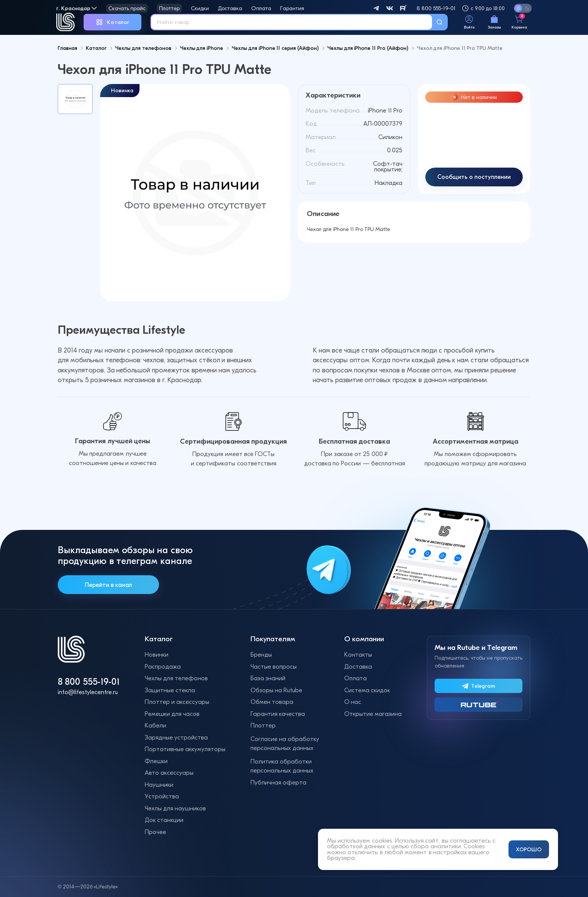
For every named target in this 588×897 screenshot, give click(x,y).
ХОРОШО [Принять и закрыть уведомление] (529, 849)
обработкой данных (356, 846)
